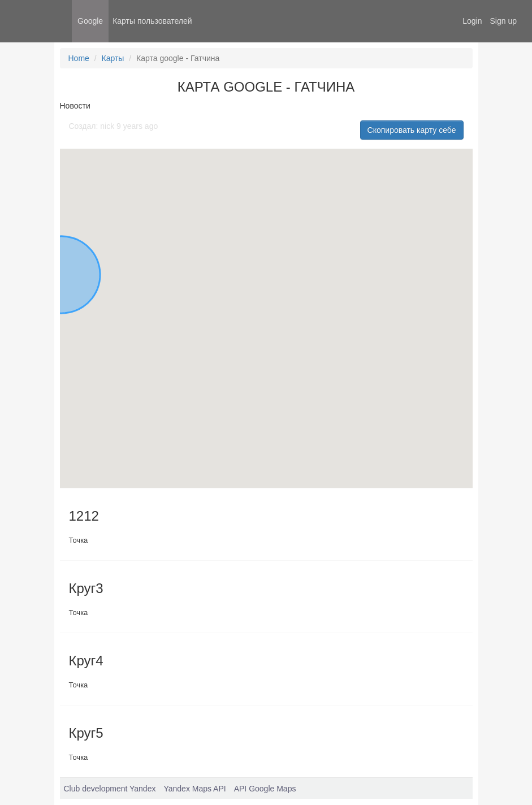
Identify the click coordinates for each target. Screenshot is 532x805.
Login (472, 21)
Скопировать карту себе (412, 130)
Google (90, 21)
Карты (113, 58)
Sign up (503, 21)
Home (79, 58)
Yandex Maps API (194, 789)
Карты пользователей (152, 21)
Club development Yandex (110, 789)
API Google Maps (265, 789)
